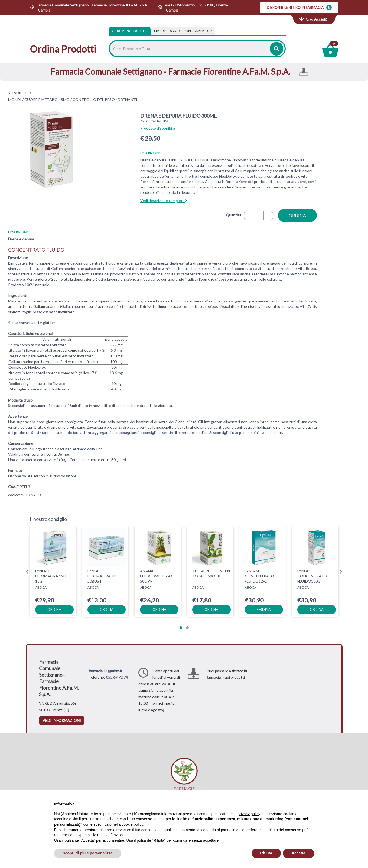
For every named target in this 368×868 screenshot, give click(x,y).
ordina (297, 215)
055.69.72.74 (117, 677)
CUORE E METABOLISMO (47, 99)
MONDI (15, 99)
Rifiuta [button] (266, 853)
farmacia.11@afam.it (105, 671)
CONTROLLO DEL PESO (94, 99)
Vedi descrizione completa (164, 200)
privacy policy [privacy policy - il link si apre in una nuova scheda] (249, 814)
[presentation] (27, 572)
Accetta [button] (299, 853)
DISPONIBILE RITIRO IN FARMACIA (295, 8)
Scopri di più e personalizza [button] (88, 853)
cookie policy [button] (132, 824)
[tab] (183, 31)
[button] (181, 628)
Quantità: (234, 215)
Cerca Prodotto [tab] (130, 31)
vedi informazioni (62, 720)
